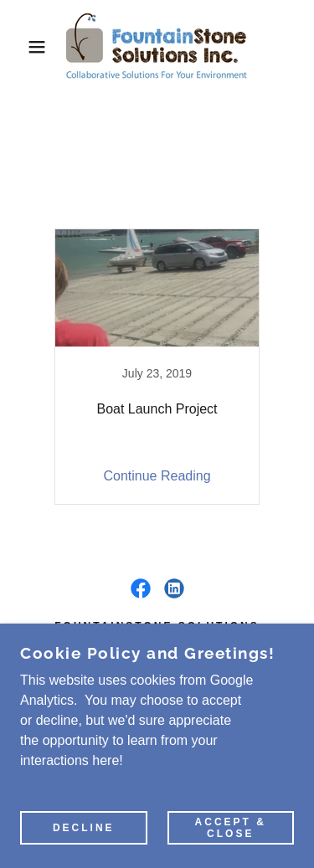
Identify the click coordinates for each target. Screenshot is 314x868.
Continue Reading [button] (157, 476)
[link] (157, 47)
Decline (84, 828)
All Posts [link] (99, 207)
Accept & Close (231, 828)
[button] (25, 47)
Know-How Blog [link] (196, 207)
